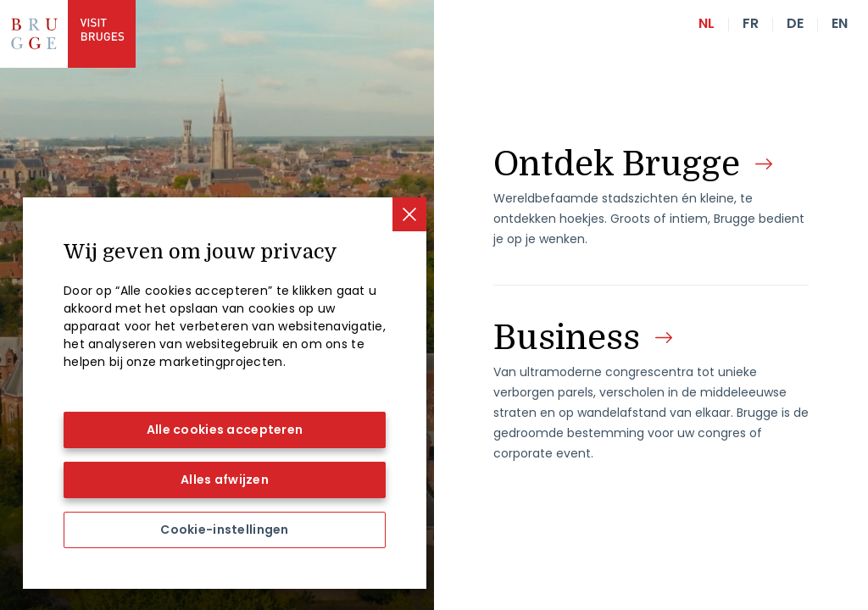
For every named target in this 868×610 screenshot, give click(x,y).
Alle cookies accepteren (225, 430)
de (795, 23)
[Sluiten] (409, 214)
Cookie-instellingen (224, 530)
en (840, 23)
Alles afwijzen (225, 480)
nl (707, 23)
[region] (225, 393)
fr (751, 23)
